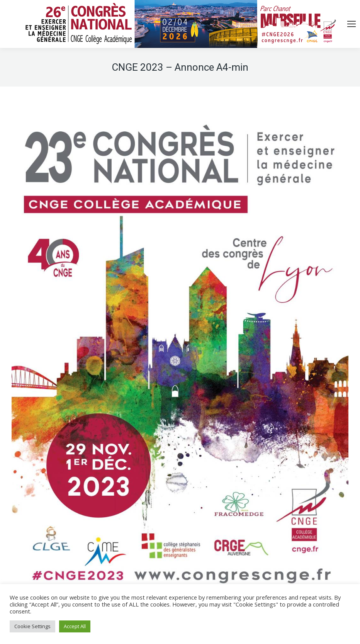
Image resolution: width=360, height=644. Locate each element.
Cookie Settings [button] (32, 626)
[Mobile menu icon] (352, 24)
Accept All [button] (75, 626)
